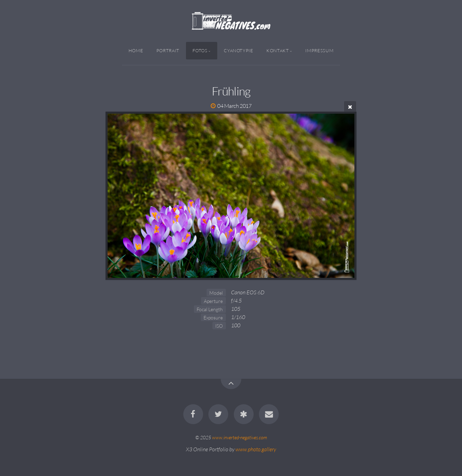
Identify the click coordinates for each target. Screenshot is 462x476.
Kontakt (278, 50)
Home (136, 50)
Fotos (200, 50)
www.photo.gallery (256, 449)
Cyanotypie (238, 50)
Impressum (319, 50)
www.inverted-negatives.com (240, 437)
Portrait (168, 50)
